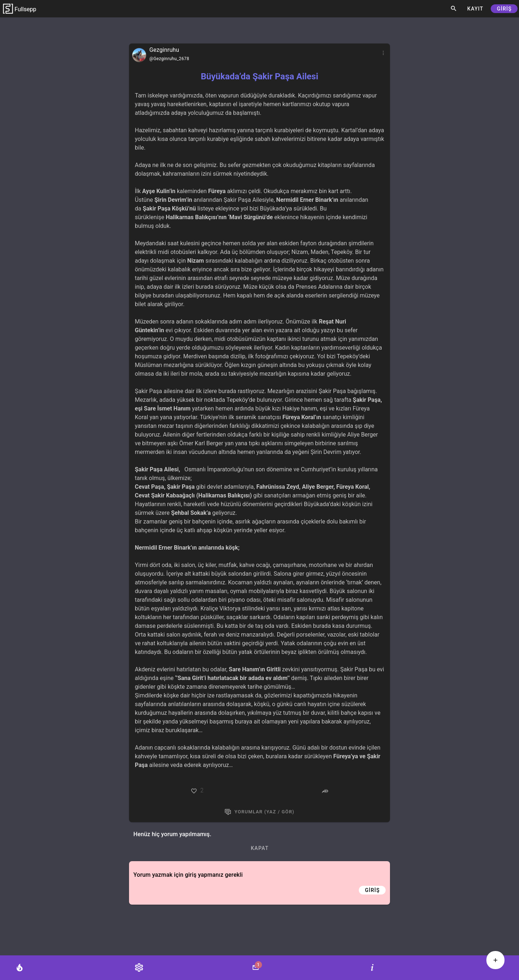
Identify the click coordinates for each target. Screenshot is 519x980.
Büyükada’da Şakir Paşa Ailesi (259, 76)
